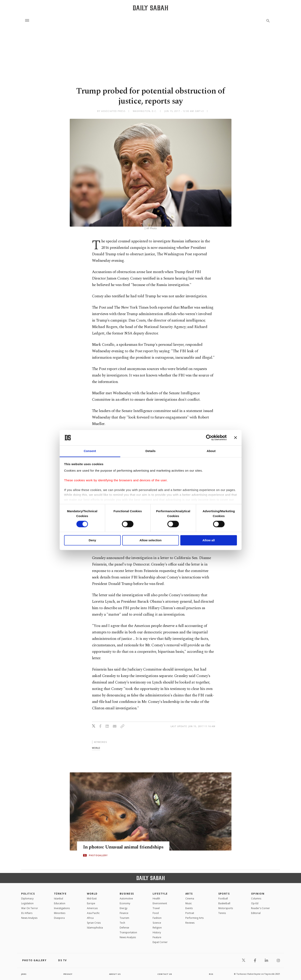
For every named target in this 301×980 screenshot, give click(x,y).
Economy (125, 903)
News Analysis (29, 918)
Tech (122, 923)
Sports (224, 894)
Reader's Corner (260, 908)
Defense (124, 928)
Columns (256, 899)
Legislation (27, 903)
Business (127, 894)
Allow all (209, 540)
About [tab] (211, 451)
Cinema (190, 899)
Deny (92, 540)
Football (223, 899)
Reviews (190, 923)
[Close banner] (236, 438)
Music (189, 903)
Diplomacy (27, 899)
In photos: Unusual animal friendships (125, 847)
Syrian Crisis (94, 923)
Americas (92, 908)
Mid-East (92, 899)
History (157, 932)
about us (115, 974)
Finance (124, 913)
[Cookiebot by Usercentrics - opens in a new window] (209, 438)
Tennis (222, 913)
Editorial (256, 913)
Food (156, 913)
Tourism (124, 918)
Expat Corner (160, 942)
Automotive (126, 899)
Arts (189, 894)
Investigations (62, 908)
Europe (91, 903)
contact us (165, 974)
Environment (160, 903)
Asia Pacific (93, 913)
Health (156, 899)
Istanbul (59, 899)
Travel (156, 908)
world (96, 748)
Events (189, 908)
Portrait (190, 913)
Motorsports (226, 908)
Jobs (24, 974)
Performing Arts (194, 918)
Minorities (60, 913)
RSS (211, 974)
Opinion (258, 894)
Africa (90, 918)
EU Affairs (27, 913)
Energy (124, 908)
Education (60, 903)
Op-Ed (255, 903)
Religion (157, 928)
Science (157, 923)
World (92, 894)
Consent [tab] (90, 451)
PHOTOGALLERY (98, 855)
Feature (157, 937)
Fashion (157, 918)
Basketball (224, 903)
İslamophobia (95, 928)
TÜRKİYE (60, 894)
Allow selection (150, 540)
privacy (68, 974)
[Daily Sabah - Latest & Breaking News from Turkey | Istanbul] (150, 8)
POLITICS (28, 894)
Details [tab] (151, 451)
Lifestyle (160, 894)
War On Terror (30, 908)
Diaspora (59, 918)
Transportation (128, 932)
